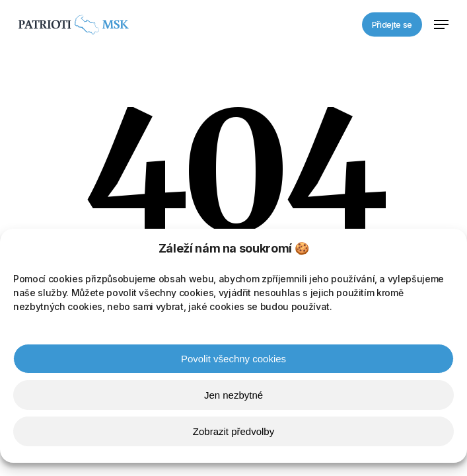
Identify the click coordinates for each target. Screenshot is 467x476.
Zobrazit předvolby (234, 433)
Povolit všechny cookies (234, 361)
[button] (441, 24)
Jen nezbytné (234, 397)
